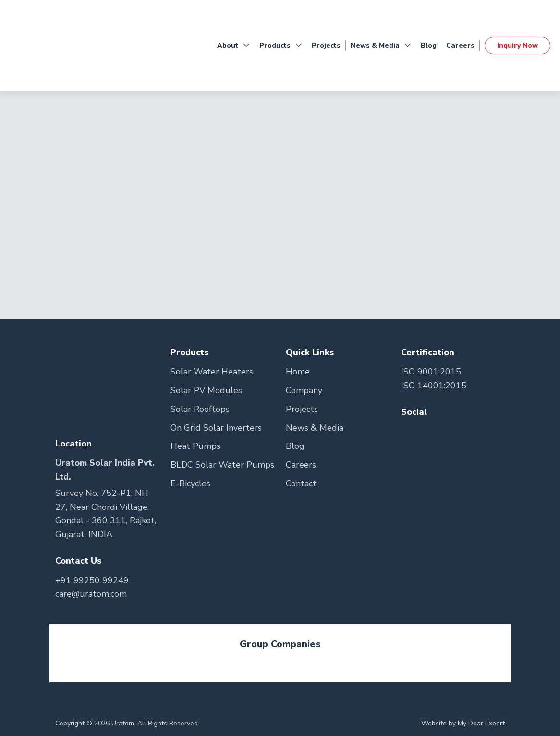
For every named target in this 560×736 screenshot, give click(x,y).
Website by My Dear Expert (463, 723)
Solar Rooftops (200, 409)
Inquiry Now (517, 45)
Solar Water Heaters (212, 372)
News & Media (315, 428)
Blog (429, 45)
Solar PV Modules (206, 390)
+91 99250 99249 (92, 580)
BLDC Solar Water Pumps (222, 465)
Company (304, 390)
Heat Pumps (195, 446)
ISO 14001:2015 (434, 386)
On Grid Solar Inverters (216, 428)
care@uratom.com (91, 594)
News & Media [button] (381, 46)
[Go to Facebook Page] (409, 431)
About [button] (233, 46)
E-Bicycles (190, 483)
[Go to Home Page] (48, 46)
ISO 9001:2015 (431, 372)
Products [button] (281, 46)
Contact (301, 483)
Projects (326, 45)
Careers (460, 45)
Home (298, 372)
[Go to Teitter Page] (429, 431)
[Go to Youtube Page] (445, 431)
